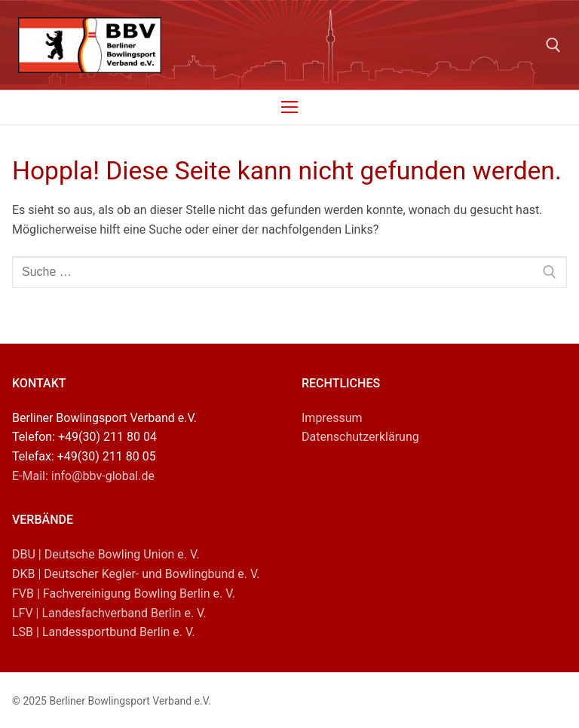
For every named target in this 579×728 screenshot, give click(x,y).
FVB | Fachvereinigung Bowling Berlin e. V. (124, 593)
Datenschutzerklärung (360, 437)
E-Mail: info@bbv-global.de (83, 476)
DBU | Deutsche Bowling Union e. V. (106, 554)
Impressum (332, 418)
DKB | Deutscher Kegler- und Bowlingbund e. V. (136, 574)
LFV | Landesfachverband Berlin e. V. (109, 613)
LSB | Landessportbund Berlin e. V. (104, 632)
